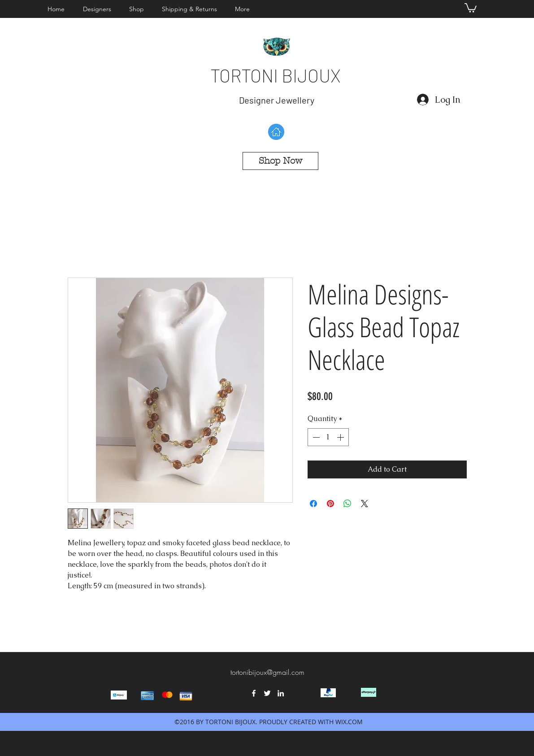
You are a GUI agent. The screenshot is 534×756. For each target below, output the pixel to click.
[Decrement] (315, 437)
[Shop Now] (280, 161)
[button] (99, 9)
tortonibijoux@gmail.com (267, 672)
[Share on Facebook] (313, 504)
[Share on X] (365, 504)
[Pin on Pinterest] (330, 504)
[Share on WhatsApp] (347, 504)
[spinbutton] (328, 437)
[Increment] (341, 437)
